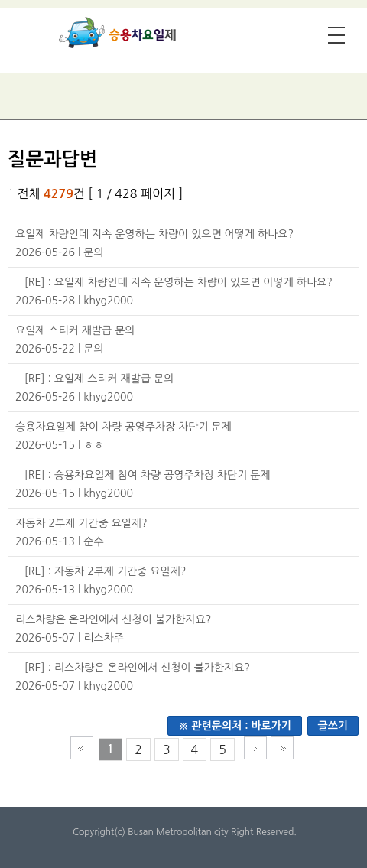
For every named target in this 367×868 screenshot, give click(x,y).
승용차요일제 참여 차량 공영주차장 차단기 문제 (123, 427)
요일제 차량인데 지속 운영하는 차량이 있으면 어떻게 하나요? (154, 234)
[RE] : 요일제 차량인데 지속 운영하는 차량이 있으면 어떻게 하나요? (179, 282)
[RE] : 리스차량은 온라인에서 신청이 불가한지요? (137, 668)
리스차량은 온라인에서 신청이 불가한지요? (113, 619)
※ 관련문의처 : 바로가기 (235, 726)
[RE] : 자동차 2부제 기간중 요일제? (106, 571)
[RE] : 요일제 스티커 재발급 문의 (99, 379)
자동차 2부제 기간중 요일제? (81, 523)
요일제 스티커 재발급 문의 (75, 330)
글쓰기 (333, 726)
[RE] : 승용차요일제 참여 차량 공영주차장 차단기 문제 (148, 475)
